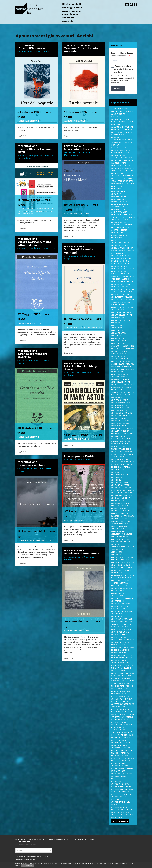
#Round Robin (118, 658)
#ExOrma (123, 305)
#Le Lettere (119, 471)
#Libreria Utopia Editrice (122, 489)
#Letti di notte (119, 477)
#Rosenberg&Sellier (121, 655)
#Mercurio (127, 534)
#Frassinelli (117, 338)
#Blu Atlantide (119, 178)
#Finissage (116, 323)
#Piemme (129, 611)
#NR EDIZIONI (117, 572)
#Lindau (115, 498)
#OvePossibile (125, 588)
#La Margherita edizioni (121, 448)
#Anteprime (117, 137)
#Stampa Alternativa (122, 699)
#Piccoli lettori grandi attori (119, 607)
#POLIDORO (123, 627)
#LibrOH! (128, 495)
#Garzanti (116, 346)
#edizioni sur (118, 289)
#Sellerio (126, 668)
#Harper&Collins (120, 374)
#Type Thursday (119, 731)
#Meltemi (116, 534)
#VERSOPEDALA (118, 810)
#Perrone (116, 603)
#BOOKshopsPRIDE (120, 199)
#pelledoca (117, 596)
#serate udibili (125, 676)
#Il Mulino (126, 387)
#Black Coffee (118, 173)
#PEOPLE (129, 598)
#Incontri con (118, 397)
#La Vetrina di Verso (119, 458)
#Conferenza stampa (122, 225)
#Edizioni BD (124, 263)
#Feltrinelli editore (122, 315)
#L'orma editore (119, 436)
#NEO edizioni (127, 562)
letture (79, 520)
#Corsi (125, 227)
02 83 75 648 (24, 842)
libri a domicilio (72, 4)
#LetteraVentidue (120, 475)
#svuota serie (119, 706)
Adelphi (22, 121)
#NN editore (117, 567)
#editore (127, 256)
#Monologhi (117, 552)
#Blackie (116, 176)
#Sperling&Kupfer (120, 696)
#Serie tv (116, 678)
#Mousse (115, 560)
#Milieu (121, 544)
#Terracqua (118, 717)
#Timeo (115, 722)
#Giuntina (125, 359)
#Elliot (128, 297)
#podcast (127, 619)
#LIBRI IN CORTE (125, 493)
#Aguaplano (117, 127)
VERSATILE (80, 121)
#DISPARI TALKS (118, 248)
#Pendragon (117, 598)
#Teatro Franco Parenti (122, 713)
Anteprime (80, 328)
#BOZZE (115, 201)
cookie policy (21, 844)
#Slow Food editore (122, 685)
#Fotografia (117, 330)
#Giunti (115, 359)
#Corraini (116, 227)
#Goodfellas (118, 364)
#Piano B (126, 603)
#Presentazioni (119, 637)
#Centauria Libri (119, 212)
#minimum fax (127, 547)
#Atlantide (117, 158)
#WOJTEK (128, 815)
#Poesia (115, 621)
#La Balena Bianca (122, 437)
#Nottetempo (124, 570)
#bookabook (117, 189)
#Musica (115, 562)
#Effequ (128, 292)
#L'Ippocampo (127, 433)
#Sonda (115, 691)
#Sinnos (121, 683)
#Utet (114, 740)
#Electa (125, 294)
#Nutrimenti (117, 575)
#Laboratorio (118, 462)
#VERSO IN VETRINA (120, 766)
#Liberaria (116, 487)
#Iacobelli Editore (121, 382)
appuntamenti (72, 11)
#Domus (123, 250)
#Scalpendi (117, 665)
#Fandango (117, 307)
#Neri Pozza (117, 565)
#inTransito (117, 413)
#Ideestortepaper (120, 384)
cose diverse (70, 14)
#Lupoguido (124, 511)
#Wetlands (117, 815)
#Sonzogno (126, 691)
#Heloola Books (119, 377)
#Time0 (124, 719)
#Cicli (132, 214)
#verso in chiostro (121, 763)
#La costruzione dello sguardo (121, 441)
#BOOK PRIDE (117, 186)
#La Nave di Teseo (120, 451)
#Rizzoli (123, 652)
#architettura (119, 147)
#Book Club (128, 183)
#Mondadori (118, 549)
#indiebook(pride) (120, 400)
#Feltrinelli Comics (121, 312)
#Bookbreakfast (119, 191)
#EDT (120, 292)
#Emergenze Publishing (123, 299)
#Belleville (118, 171)
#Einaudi (115, 294)
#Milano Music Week (121, 540)
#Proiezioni (117, 639)
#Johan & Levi (118, 428)
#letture (116, 480)
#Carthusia (125, 204)
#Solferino (124, 688)
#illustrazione (124, 395)
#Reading (125, 650)
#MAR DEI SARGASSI (119, 515)
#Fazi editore (118, 310)
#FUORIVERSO (117, 341)
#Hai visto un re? (123, 370)
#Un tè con (122, 735)
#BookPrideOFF (118, 196)
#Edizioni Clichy (119, 266)
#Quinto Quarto (119, 645)
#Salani (130, 658)
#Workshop (117, 817)
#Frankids (116, 335)
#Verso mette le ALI (121, 781)
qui (97, 864)
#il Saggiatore (117, 391)
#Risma (114, 652)
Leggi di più (22, 136)
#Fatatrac (128, 307)
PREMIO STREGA (49, 211)
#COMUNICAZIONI (119, 222)
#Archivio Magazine (121, 150)
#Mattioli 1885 (118, 531)
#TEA (121, 712)
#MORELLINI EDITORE (121, 554)
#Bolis (131, 178)
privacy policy (32, 844)
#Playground (118, 614)
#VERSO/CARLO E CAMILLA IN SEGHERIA (122, 793)
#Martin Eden (118, 529)
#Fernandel (117, 320)
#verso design (127, 758)
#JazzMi (121, 423)
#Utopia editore (119, 741)
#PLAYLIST (116, 619)
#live (121, 500)
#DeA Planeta (118, 238)
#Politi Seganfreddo (122, 629)
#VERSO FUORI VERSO (121, 761)
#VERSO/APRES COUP (121, 784)
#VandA (124, 745)
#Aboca (129, 111)
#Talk (114, 712)
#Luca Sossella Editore (121, 504)
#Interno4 (125, 408)
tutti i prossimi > (120, 821)
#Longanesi (117, 503)
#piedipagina (117, 611)
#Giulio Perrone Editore (119, 355)
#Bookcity (116, 194)
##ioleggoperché (120, 109)
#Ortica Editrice (119, 584)
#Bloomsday (127, 176)
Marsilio (44, 208)
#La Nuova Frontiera (122, 453)
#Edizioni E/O (128, 276)
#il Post (115, 390)
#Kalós (129, 428)
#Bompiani (116, 183)
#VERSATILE (117, 748)
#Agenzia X (116, 124)
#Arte (123, 155)
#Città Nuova (128, 217)
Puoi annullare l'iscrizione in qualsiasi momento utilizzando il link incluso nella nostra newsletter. (122, 79)
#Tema (131, 714)
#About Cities (118, 114)
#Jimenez (127, 426)
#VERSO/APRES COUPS (121, 786)
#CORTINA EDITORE (120, 230)
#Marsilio (123, 526)
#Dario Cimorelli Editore (120, 234)
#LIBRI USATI (117, 495)
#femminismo (117, 317)
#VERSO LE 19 (127, 776)
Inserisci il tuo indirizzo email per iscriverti (122, 54)
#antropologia (119, 140)
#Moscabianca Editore (122, 557)
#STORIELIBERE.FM (120, 701)
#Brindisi (124, 201)
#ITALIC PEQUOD (119, 418)
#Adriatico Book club (122, 122)
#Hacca (125, 369)
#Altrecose (117, 132)
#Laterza (125, 467)
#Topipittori (126, 724)
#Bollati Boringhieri (122, 181)
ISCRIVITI (118, 88)
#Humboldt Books (120, 379)
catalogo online (72, 7)
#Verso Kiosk (118, 768)
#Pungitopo (126, 642)
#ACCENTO (116, 116)
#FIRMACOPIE (117, 328)
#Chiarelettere (119, 214)
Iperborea (33, 208)
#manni (115, 513)
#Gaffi (128, 341)
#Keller (115, 431)
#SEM (114, 670)
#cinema (116, 217)
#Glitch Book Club (120, 361)
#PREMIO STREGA (119, 634)
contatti (68, 21)
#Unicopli (126, 737)
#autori (128, 158)
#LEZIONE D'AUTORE (120, 485)
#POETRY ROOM (127, 621)
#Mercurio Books (120, 536)
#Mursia (125, 560)
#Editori (115, 258)
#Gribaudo (127, 366)
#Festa (128, 320)
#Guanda (115, 369)
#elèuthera (117, 297)
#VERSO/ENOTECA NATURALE (119, 798)
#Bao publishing (119, 164)
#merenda (116, 539)
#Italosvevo (117, 420)
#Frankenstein (119, 333)
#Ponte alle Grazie (121, 632)
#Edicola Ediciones (118, 254)
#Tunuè (115, 730)
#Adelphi (125, 119)
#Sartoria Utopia (120, 660)
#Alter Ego (126, 129)
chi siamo (68, 18)
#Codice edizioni (120, 220)
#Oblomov (127, 578)
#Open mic (116, 580)
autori (32, 540)
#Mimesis (115, 547)
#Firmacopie (117, 325)
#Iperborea (124, 415)
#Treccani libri (119, 727)
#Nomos (128, 567)
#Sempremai (123, 670)
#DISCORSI (123, 245)
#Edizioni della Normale (119, 272)
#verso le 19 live (119, 779)
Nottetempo (33, 211)
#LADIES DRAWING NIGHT (122, 463)
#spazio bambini (119, 694)
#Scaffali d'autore (121, 663)
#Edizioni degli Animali (122, 268)
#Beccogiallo (127, 168)
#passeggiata (118, 593)
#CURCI (114, 232)
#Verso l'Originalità (118, 772)
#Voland (126, 812)
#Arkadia (116, 153)
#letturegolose (120, 482)
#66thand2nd (118, 111)
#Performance (118, 601)
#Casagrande (118, 207)
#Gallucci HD (118, 343)
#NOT (114, 570)
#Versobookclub (120, 807)
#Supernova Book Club (122, 704)
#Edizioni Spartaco (121, 286)
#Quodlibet (117, 647)
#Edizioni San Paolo (121, 284)
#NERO (127, 565)
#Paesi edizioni (118, 591)
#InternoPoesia (119, 410)
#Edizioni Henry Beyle (122, 281)
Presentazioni (35, 121)
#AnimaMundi (117, 134)
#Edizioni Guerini (120, 279)
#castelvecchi (119, 209)
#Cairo (114, 204)
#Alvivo (128, 132)
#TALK (126, 709)
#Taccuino (116, 709)
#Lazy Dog (116, 469)
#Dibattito (116, 240)
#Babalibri (116, 160)
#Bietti (129, 171)
